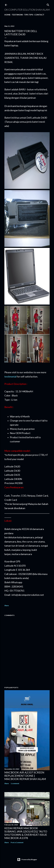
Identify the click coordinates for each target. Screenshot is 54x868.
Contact (39, 15)
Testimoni (17, 15)
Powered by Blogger (27, 860)
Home (7, 15)
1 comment (15, 783)
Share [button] (7, 605)
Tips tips (29, 15)
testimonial (10, 376)
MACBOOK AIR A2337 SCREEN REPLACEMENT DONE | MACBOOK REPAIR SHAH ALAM (25, 776)
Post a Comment (17, 842)
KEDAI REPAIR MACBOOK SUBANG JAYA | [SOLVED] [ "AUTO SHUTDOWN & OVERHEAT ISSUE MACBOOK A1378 (26, 833)
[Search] (48, 4)
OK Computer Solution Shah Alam (27, 10)
